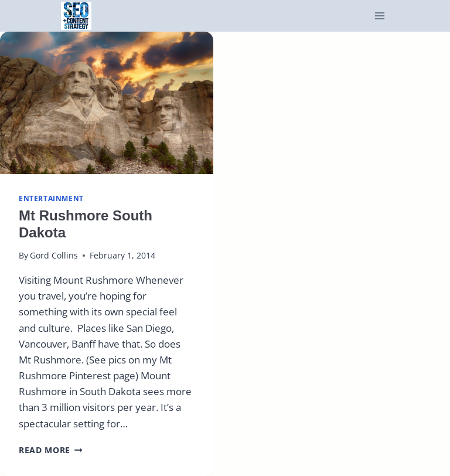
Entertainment (51, 198)
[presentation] (107, 103)
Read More (51, 450)
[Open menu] (380, 16)
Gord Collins (54, 255)
